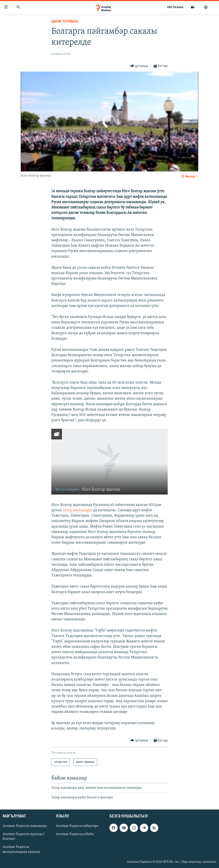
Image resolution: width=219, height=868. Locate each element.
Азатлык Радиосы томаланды (25, 826)
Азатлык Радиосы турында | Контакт (24, 837)
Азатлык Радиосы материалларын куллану (21, 850)
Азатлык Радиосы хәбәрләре (77, 826)
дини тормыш (65, 22)
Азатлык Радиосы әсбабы (75, 834)
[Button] (139, 66)
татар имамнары (78, 510)
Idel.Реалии (175, 7)
